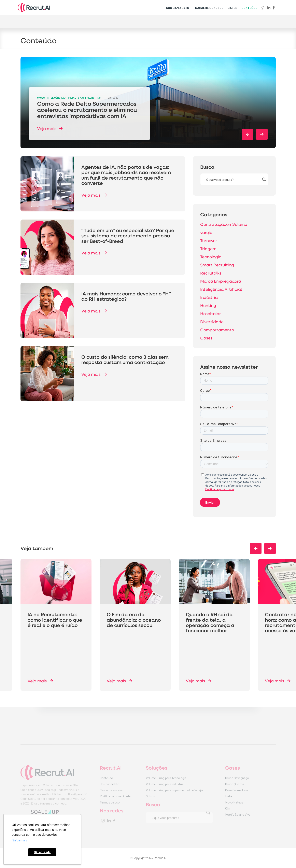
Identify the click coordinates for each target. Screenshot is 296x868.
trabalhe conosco (208, 8)
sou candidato (178, 8)
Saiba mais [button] (20, 840)
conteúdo (249, 8)
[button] (248, 134)
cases (232, 8)
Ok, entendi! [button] (42, 852)
